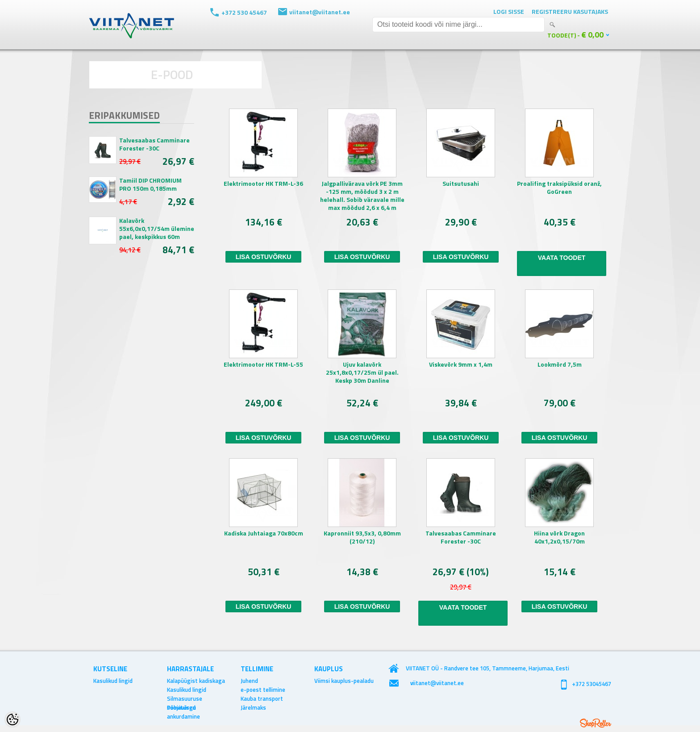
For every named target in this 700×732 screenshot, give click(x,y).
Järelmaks (253, 707)
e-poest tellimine (263, 690)
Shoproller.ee (596, 723)
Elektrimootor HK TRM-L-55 (263, 365)
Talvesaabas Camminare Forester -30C (154, 144)
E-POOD (172, 74)
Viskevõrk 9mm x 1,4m (461, 365)
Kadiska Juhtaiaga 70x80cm (264, 533)
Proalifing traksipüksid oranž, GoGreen (559, 188)
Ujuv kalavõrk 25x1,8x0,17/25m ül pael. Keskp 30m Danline (362, 373)
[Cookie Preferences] (12, 719)
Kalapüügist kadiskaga (196, 681)
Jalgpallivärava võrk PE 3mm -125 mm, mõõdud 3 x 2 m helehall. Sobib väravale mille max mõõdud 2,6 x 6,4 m (362, 196)
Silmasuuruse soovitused (185, 699)
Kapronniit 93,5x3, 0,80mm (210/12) (362, 537)
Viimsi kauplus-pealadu (344, 681)
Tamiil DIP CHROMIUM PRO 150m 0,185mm (150, 184)
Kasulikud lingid (113, 681)
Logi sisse (509, 11)
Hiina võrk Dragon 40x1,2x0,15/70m (559, 537)
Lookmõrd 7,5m (560, 365)
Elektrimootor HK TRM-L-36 (263, 184)
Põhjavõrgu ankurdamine (183, 707)
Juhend (249, 681)
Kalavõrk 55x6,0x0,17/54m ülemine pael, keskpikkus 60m (157, 229)
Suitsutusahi (461, 184)
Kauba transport (262, 699)
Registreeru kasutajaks (570, 11)
